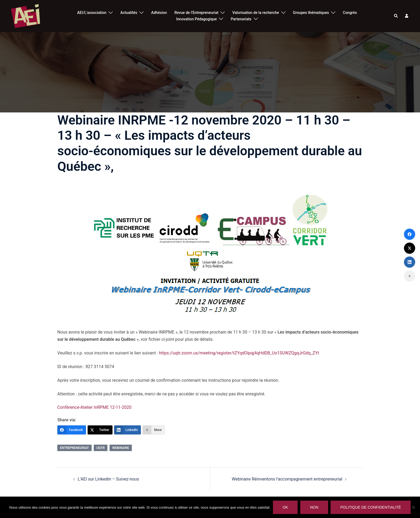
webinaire (121, 448)
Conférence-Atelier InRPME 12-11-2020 (94, 407)
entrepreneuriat (74, 448)
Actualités (129, 13)
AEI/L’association (92, 13)
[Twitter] (100, 430)
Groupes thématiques (311, 13)
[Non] (413, 507)
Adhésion (159, 13)
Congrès (350, 13)
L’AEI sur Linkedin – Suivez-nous (108, 479)
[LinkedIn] (128, 430)
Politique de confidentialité (371, 507)
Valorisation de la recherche (256, 13)
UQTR (101, 448)
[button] (396, 16)
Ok (286, 507)
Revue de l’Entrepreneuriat (196, 13)
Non (314, 507)
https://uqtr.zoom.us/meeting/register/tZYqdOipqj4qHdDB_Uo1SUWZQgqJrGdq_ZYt (239, 353)
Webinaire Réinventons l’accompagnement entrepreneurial (287, 479)
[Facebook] (72, 430)
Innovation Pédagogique (197, 19)
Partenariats (241, 19)
